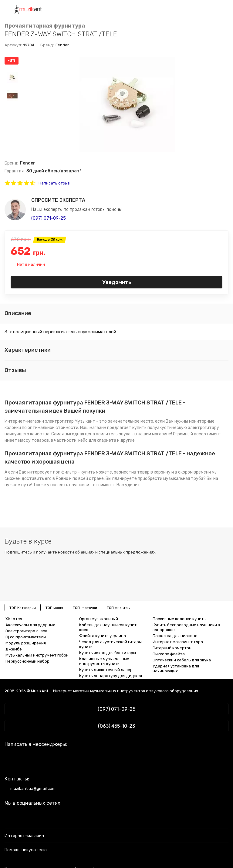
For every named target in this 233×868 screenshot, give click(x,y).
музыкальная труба (183, 479)
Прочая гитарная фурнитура (45, 26)
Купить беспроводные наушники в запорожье (186, 627)
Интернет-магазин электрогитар (39, 421)
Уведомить (117, 282)
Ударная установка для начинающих (176, 668)
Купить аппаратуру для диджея (111, 676)
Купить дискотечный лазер (106, 670)
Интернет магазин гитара (178, 642)
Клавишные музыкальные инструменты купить (104, 661)
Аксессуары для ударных (30, 625)
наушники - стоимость (92, 485)
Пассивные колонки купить (179, 619)
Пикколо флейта (169, 654)
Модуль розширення (26, 643)
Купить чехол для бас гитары (108, 653)
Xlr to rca (14, 619)
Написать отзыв (54, 183)
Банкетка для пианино (175, 636)
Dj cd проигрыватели (26, 637)
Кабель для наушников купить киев (109, 627)
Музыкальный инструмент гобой (37, 655)
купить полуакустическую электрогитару (176, 428)
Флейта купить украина (103, 636)
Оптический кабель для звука (182, 660)
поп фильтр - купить (74, 472)
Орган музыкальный (99, 619)
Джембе (14, 649)
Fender (62, 45)
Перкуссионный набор (27, 661)
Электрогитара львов (26, 631)
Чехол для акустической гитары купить (110, 644)
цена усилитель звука (108, 434)
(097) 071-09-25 (49, 218)
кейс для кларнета (97, 440)
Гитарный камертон (172, 648)
